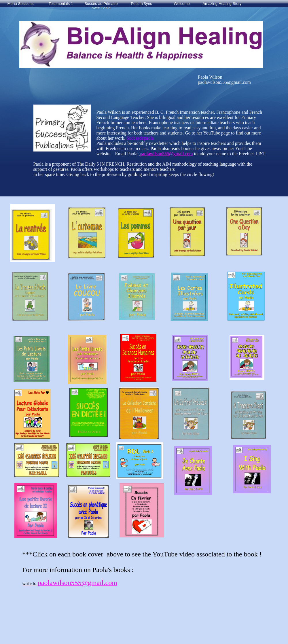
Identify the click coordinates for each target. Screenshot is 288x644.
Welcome (182, 4)
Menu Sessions (20, 4)
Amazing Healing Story (222, 4)
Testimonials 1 (61, 4)
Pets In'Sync (141, 4)
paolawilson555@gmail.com (166, 154)
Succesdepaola (140, 138)
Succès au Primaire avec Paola (101, 5)
